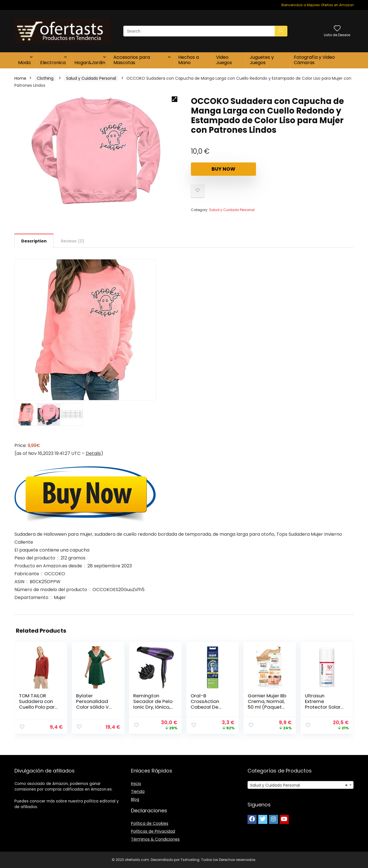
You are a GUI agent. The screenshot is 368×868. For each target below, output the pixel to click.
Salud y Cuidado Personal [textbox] (299, 785)
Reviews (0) (73, 241)
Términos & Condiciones (155, 839)
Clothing (45, 78)
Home (20, 78)
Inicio (136, 784)
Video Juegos (224, 60)
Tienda (138, 791)
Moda (24, 63)
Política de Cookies (150, 823)
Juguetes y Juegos (262, 60)
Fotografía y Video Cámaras (314, 60)
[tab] (34, 241)
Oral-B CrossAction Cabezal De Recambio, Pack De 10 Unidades (209, 707)
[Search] (281, 31)
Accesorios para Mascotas (132, 60)
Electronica (53, 63)
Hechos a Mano (189, 60)
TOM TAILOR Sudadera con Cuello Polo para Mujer (38, 704)
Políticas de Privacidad (153, 831)
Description (34, 241)
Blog (135, 799)
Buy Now (223, 169)
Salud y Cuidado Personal (91, 78)
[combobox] (301, 785)
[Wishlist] (337, 29)
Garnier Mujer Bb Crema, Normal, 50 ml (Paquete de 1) (267, 704)
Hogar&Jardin (90, 63)
